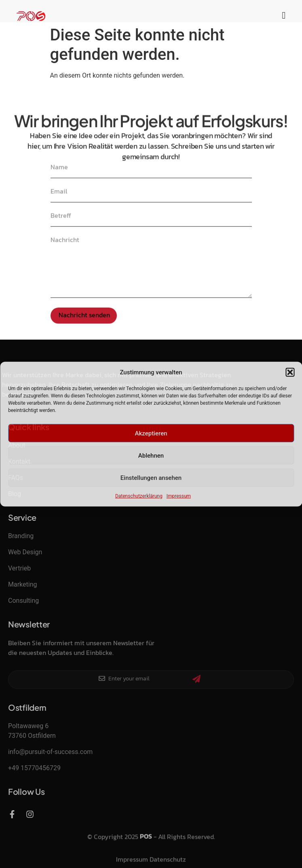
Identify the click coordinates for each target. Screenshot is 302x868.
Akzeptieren (151, 433)
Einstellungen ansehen (151, 477)
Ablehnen (151, 455)
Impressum (179, 496)
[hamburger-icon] (284, 16)
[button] (290, 372)
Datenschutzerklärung (139, 496)
